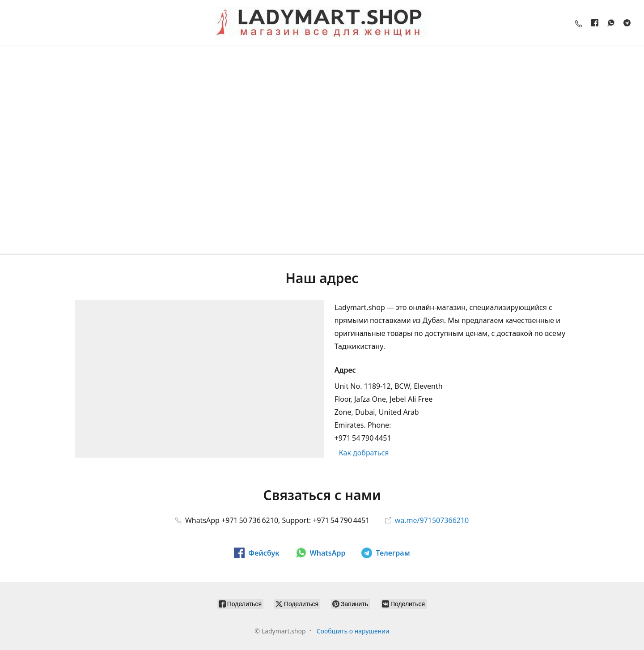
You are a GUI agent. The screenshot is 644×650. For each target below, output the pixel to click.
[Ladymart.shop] (322, 23)
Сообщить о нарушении (353, 631)
